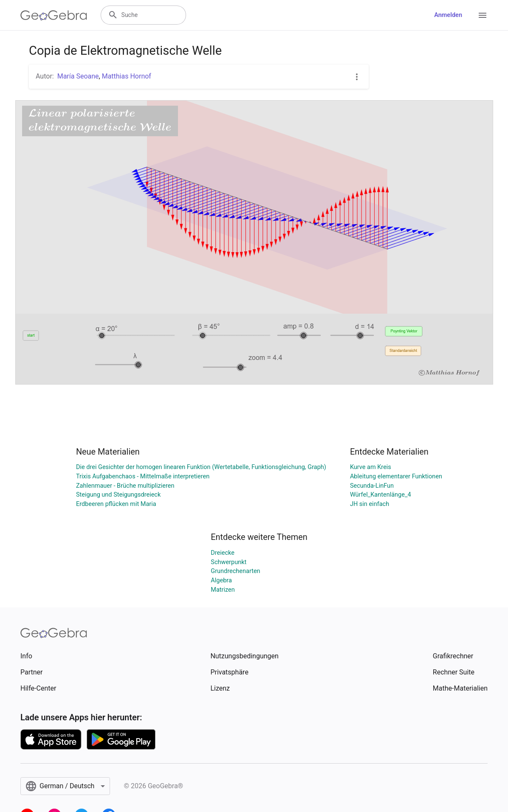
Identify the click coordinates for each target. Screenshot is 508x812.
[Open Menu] (483, 15)
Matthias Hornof (127, 76)
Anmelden (448, 15)
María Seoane (78, 76)
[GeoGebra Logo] (54, 15)
